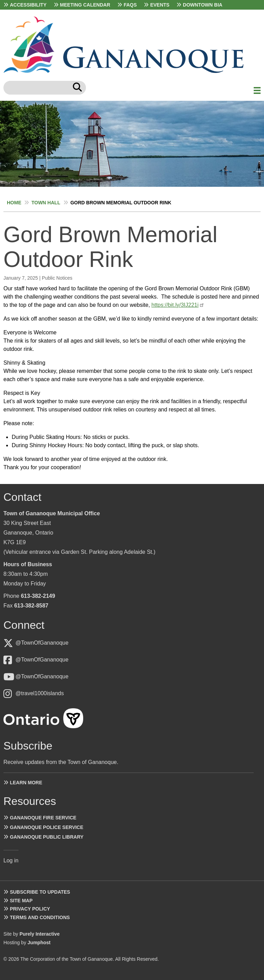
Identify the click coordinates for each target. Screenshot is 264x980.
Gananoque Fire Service (43, 818)
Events (160, 5)
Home (14, 203)
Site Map (21, 901)
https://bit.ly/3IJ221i (175, 305)
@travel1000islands (40, 693)
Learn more (26, 783)
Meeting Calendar (85, 5)
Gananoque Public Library (47, 837)
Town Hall (46, 203)
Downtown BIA (203, 5)
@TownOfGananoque (42, 643)
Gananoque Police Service (47, 827)
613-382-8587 (31, 606)
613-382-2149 (38, 596)
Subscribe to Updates (40, 892)
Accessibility (28, 5)
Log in (11, 860)
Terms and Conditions (40, 917)
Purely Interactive (40, 934)
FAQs (130, 5)
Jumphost (39, 943)
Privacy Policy (30, 909)
